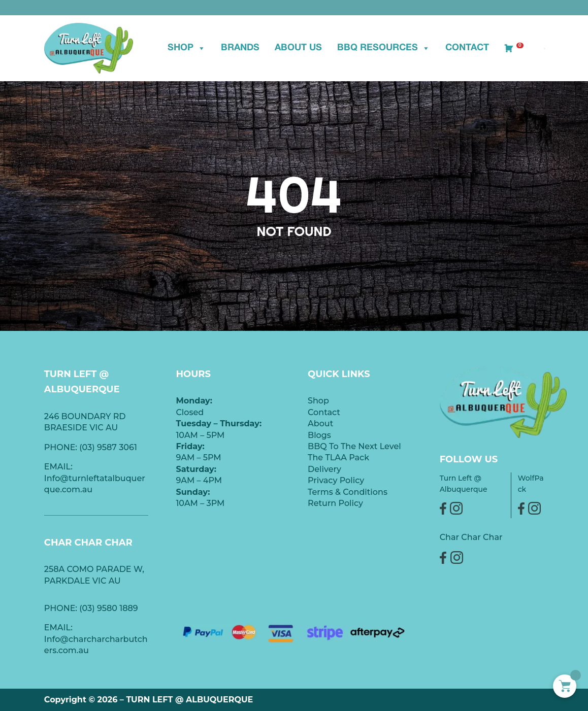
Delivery (324, 469)
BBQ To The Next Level (354, 446)
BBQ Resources (384, 48)
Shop (187, 48)
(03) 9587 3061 (108, 447)
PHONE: (62, 608)
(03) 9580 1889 (109, 608)
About (320, 424)
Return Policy (335, 503)
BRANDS (240, 48)
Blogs (319, 435)
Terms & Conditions (348, 492)
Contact (467, 48)
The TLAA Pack (338, 458)
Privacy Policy (336, 480)
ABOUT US (298, 48)
